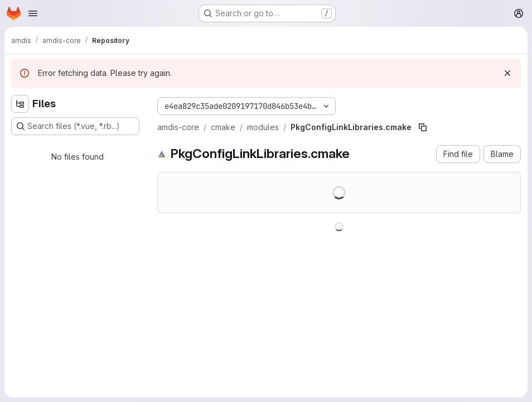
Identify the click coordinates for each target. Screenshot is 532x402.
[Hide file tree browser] (20, 104)
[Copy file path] (423, 127)
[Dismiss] (507, 73)
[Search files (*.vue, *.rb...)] (75, 126)
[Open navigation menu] (33, 13)
